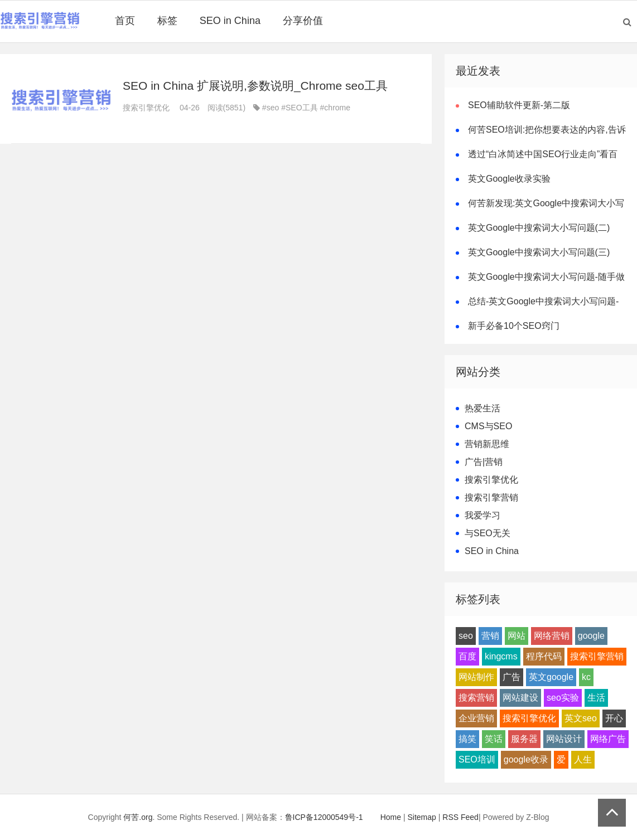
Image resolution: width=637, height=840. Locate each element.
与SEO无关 (488, 533)
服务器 (524, 739)
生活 (596, 698)
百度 (467, 656)
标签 (167, 21)
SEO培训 (477, 759)
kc (586, 677)
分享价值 (303, 21)
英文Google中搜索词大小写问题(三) (539, 252)
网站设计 (564, 739)
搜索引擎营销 (491, 497)
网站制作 (476, 677)
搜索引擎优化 (146, 108)
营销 (490, 636)
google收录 (526, 759)
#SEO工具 (299, 108)
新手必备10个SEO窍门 (514, 326)
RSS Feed (460, 817)
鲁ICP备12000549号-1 (324, 817)
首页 (125, 21)
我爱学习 (482, 515)
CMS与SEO (488, 426)
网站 (517, 636)
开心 (614, 718)
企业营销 (476, 718)
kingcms (501, 656)
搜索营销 (476, 698)
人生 (583, 759)
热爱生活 (482, 408)
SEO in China (230, 21)
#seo (271, 108)
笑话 (494, 739)
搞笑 (467, 739)
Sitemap (422, 817)
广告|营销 (484, 462)
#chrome (335, 108)
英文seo (581, 718)
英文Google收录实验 (509, 179)
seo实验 (563, 698)
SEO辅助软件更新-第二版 (519, 105)
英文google (551, 677)
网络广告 (608, 739)
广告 (511, 677)
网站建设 (520, 698)
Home (391, 817)
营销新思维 (487, 444)
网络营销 (552, 636)
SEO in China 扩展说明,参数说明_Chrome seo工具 (255, 86)
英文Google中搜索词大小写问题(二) (539, 228)
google (591, 636)
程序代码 (544, 656)
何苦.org (138, 817)
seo (466, 636)
